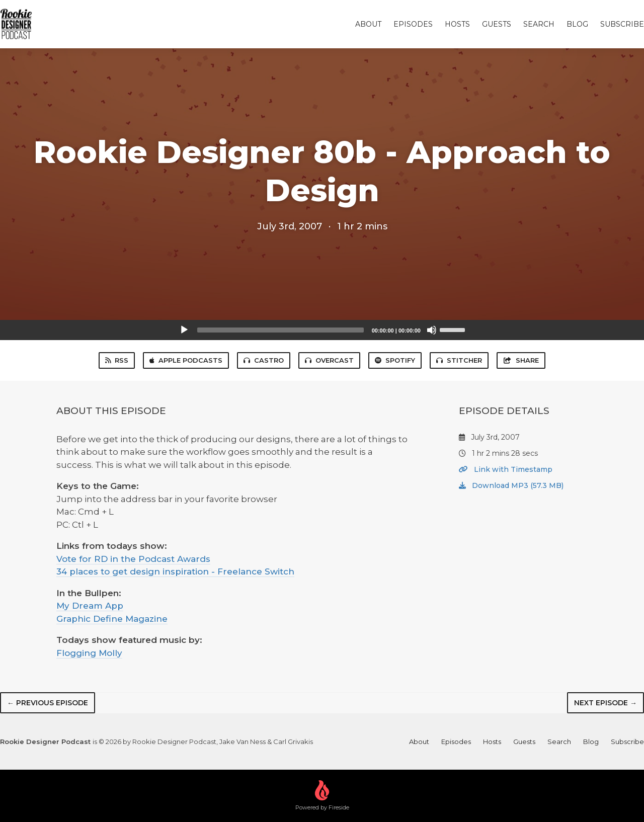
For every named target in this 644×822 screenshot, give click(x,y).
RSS (117, 360)
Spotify (395, 360)
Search (539, 24)
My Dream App (90, 606)
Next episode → (606, 703)
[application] (322, 330)
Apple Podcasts (186, 360)
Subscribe (622, 24)
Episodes (413, 24)
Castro (264, 360)
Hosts (457, 24)
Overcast (329, 360)
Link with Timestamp (506, 469)
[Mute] (432, 330)
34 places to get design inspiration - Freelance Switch (175, 571)
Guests (497, 24)
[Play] (184, 330)
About (368, 24)
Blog (577, 24)
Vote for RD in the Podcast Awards (133, 559)
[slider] (280, 330)
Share (521, 360)
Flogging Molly (89, 653)
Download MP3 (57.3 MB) (511, 485)
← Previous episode (48, 703)
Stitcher (459, 360)
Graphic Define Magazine (112, 619)
